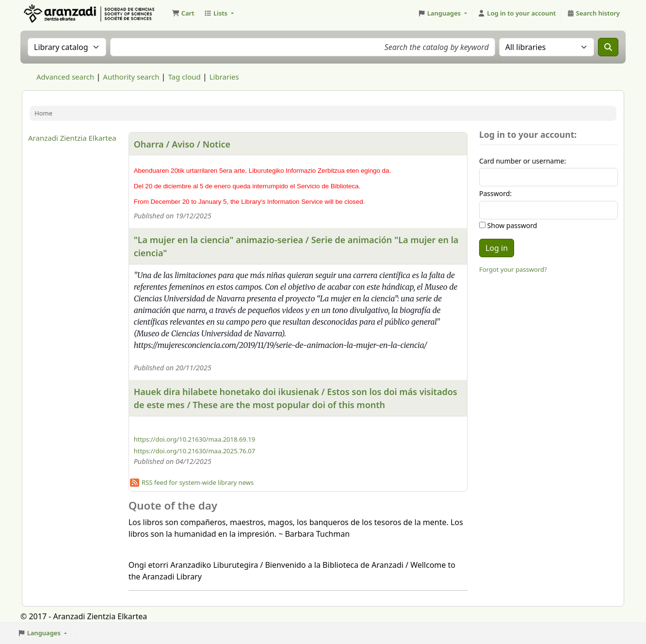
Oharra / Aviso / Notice (182, 144)
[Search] (608, 47)
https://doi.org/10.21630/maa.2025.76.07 (194, 451)
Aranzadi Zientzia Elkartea (72, 138)
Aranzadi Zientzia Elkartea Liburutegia (47, 14)
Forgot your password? (513, 269)
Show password (511, 225)
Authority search (131, 77)
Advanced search (65, 77)
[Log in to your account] (517, 14)
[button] (183, 14)
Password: (495, 193)
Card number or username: (523, 161)
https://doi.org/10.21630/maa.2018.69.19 (194, 439)
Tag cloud (184, 77)
